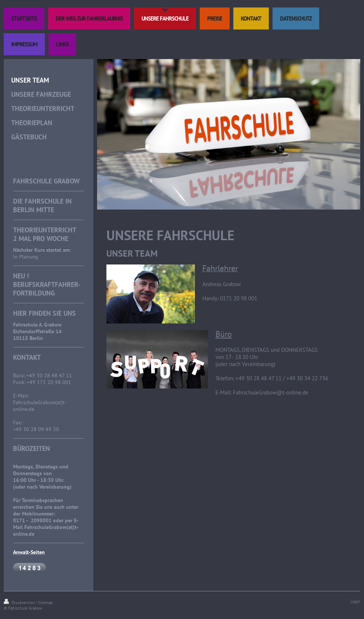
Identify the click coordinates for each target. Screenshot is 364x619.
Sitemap (45, 603)
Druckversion (20, 603)
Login (355, 601)
